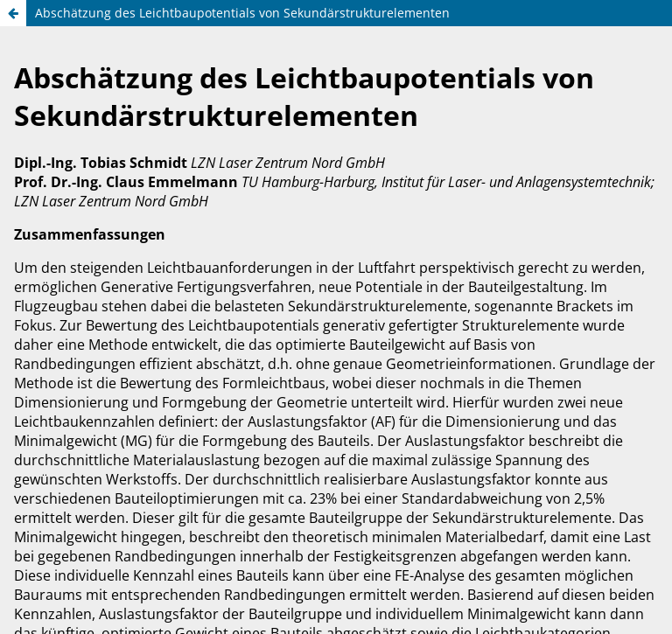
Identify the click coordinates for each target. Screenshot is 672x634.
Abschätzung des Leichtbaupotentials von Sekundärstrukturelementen (242, 13)
